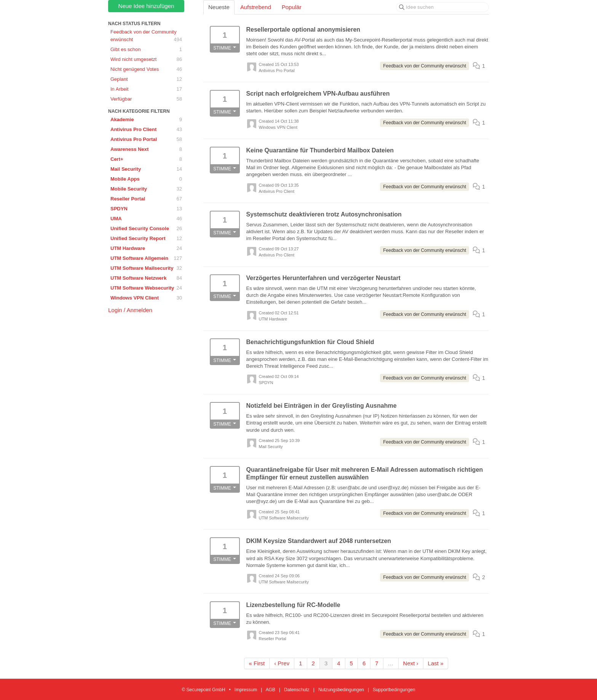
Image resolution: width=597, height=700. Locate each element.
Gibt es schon (146, 50)
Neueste (219, 7)
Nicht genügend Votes (146, 69)
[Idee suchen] (442, 7)
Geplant (146, 79)
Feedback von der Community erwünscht (146, 36)
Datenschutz (297, 690)
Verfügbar (146, 99)
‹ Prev (282, 663)
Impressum (246, 690)
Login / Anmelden (130, 310)
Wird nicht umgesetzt (146, 59)
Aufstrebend (256, 7)
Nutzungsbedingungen (341, 690)
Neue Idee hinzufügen (146, 6)
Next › (411, 663)
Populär (292, 7)
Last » (436, 663)
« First (257, 663)
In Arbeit (146, 89)
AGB (271, 690)
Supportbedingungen (394, 690)
